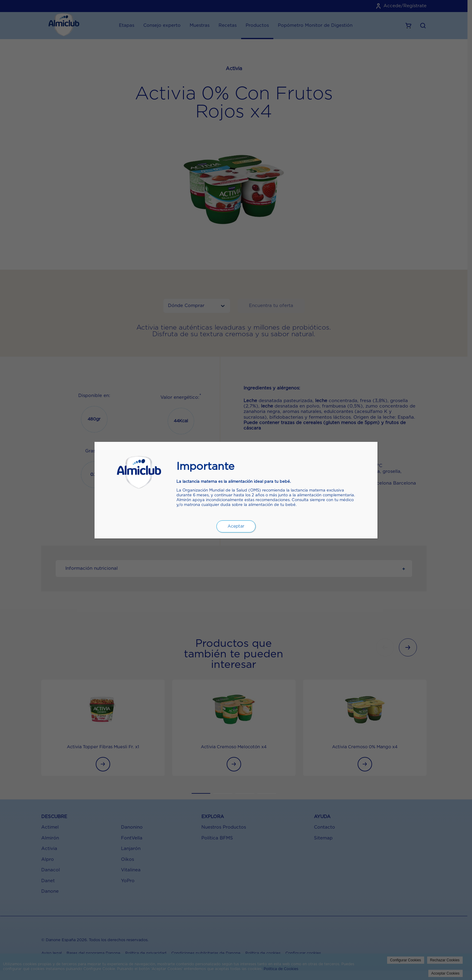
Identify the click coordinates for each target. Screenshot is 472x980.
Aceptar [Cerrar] (236, 526)
